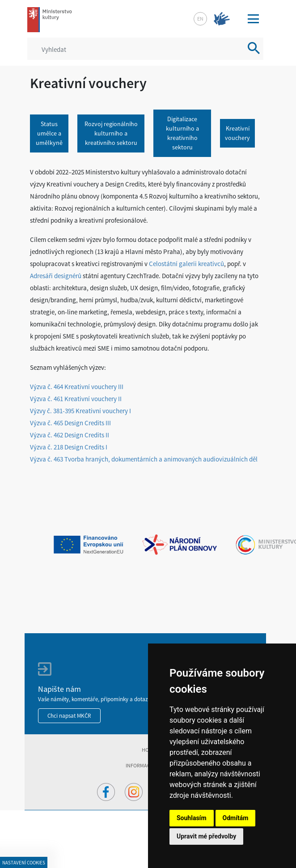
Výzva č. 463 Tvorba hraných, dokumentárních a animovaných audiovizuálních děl (144, 459)
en (200, 19)
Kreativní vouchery (237, 133)
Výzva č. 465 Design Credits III (70, 423)
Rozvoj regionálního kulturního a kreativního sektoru (111, 133)
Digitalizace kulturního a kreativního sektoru (182, 133)
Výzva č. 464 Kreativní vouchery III (77, 387)
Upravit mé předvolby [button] (206, 836)
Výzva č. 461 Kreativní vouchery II (76, 399)
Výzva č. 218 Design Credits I (69, 447)
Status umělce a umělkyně (49, 133)
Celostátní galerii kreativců (186, 264)
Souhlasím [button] (192, 818)
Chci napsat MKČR (69, 716)
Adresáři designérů (56, 276)
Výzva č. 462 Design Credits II (70, 435)
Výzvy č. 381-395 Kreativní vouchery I (80, 411)
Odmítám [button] (236, 818)
